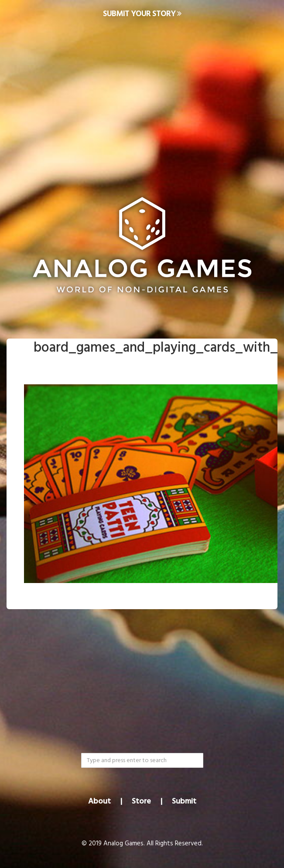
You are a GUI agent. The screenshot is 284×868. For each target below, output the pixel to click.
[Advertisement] (142, 98)
